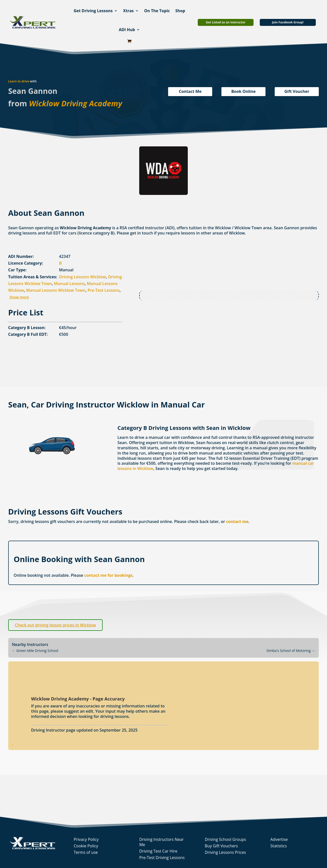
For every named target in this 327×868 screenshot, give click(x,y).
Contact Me (190, 91)
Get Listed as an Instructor (226, 22)
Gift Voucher (297, 91)
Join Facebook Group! (288, 22)
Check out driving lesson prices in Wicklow (55, 625)
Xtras (128, 11)
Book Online (244, 91)
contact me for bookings (108, 575)
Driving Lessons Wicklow (83, 277)
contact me (237, 521)
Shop (180, 11)
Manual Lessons (69, 284)
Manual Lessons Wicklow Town (56, 290)
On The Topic (157, 11)
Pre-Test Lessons (104, 290)
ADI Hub (127, 30)
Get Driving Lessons (93, 11)
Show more (19, 297)
